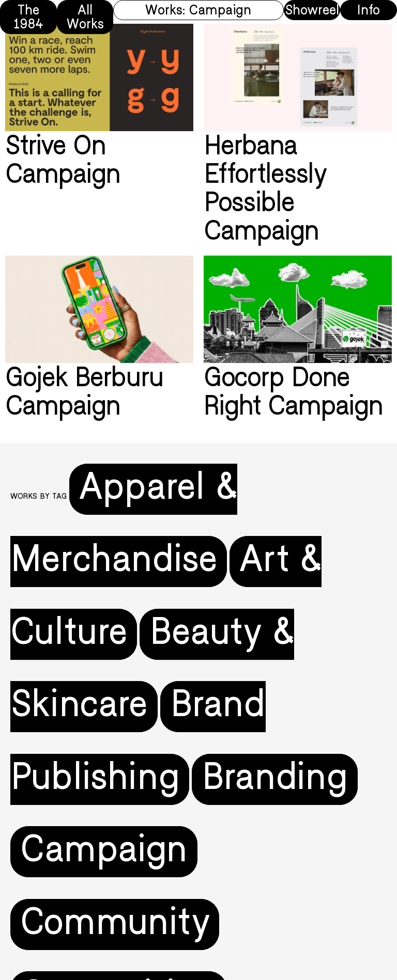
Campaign (104, 852)
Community (115, 924)
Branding (275, 779)
